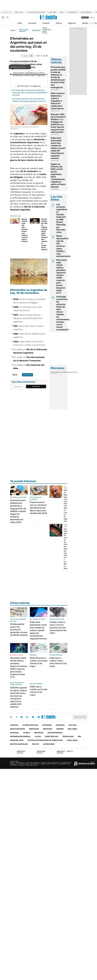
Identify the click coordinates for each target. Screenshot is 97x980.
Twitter (11, 717)
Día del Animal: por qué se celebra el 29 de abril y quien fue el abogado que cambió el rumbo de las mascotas (45, 234)
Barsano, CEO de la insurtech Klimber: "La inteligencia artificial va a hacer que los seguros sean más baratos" (58, 123)
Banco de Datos (18, 729)
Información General (24, 30)
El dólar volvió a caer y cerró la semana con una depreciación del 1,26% (58, 628)
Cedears (74, 372)
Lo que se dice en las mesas (36, 12)
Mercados (34, 729)
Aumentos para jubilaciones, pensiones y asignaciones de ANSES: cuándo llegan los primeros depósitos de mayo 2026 (18, 511)
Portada (14, 725)
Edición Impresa (55, 733)
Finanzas (46, 23)
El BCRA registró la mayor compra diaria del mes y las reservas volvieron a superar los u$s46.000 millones (19, 697)
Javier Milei (52, 12)
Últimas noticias (30, 725)
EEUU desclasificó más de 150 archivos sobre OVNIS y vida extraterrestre (63, 246)
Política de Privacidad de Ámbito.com (45, 740)
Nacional (15, 733)
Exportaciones (72, 12)
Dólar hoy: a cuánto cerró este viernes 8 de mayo (39, 691)
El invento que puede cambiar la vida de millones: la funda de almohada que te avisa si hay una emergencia (58, 77)
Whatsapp (39, 717)
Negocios (72, 23)
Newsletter (92, 23)
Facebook (16, 717)
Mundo (27, 733)
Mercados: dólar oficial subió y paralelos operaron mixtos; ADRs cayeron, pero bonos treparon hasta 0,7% (62, 276)
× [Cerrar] (29, 67)
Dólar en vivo (19, 12)
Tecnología (68, 737)
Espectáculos (52, 737)
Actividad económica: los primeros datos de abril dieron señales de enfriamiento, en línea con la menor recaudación (63, 313)
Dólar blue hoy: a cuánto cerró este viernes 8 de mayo (39, 662)
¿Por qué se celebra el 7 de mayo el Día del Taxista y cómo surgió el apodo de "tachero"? (29, 100)
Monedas (54, 372)
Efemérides (36, 30)
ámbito (13, 30)
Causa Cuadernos (86, 12)
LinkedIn (27, 717)
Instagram (22, 717)
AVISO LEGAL (72, 740)
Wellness (72, 729)
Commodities (67, 372)
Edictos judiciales (19, 744)
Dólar (20, 23)
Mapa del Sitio (17, 740)
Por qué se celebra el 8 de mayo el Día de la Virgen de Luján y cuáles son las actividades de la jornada (30, 93)
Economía (32, 23)
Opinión (85, 23)
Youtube (33, 717)
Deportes (39, 733)
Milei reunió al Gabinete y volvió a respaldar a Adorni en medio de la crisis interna (58, 101)
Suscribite (36, 386)
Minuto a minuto (18, 655)
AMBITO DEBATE (65, 752)
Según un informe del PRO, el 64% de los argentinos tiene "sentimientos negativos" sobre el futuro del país (58, 175)
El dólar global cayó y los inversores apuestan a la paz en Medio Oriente (19, 630)
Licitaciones (49, 744)
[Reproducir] (29, 71)
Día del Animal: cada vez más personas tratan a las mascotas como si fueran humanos (25, 230)
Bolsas (60, 372)
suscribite (85, 17)
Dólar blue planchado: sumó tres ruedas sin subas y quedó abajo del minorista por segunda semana (58, 148)
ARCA (62, 12)
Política (59, 23)
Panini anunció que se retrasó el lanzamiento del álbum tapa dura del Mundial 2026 (38, 508)
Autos (38, 737)
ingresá (92, 17)
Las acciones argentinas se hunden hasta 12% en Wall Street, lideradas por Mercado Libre (62, 218)
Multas (35, 744)
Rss (79, 737)
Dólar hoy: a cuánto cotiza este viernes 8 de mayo (58, 662)
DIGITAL (22, 752)
